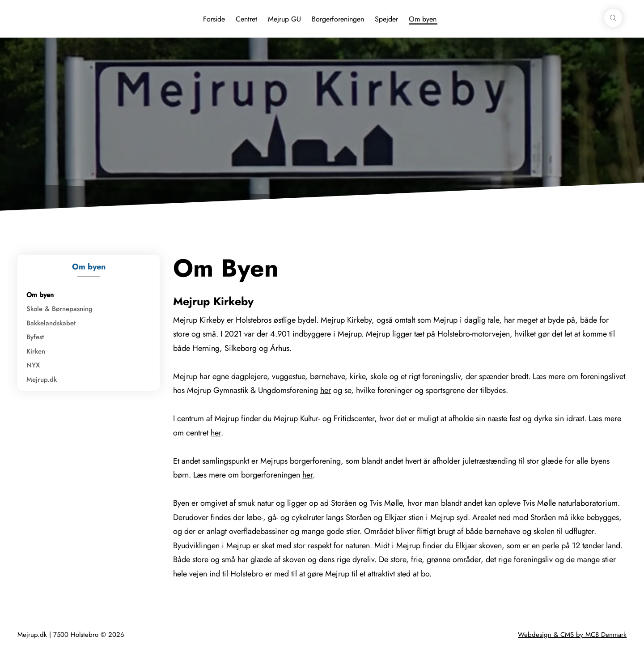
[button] (613, 18)
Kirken (36, 351)
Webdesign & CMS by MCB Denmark (572, 635)
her (326, 390)
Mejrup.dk (42, 380)
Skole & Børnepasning (59, 309)
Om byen (423, 19)
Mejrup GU (284, 19)
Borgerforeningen (338, 19)
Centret (246, 19)
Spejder (386, 19)
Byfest (35, 337)
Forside (214, 19)
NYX (33, 365)
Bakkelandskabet (51, 323)
